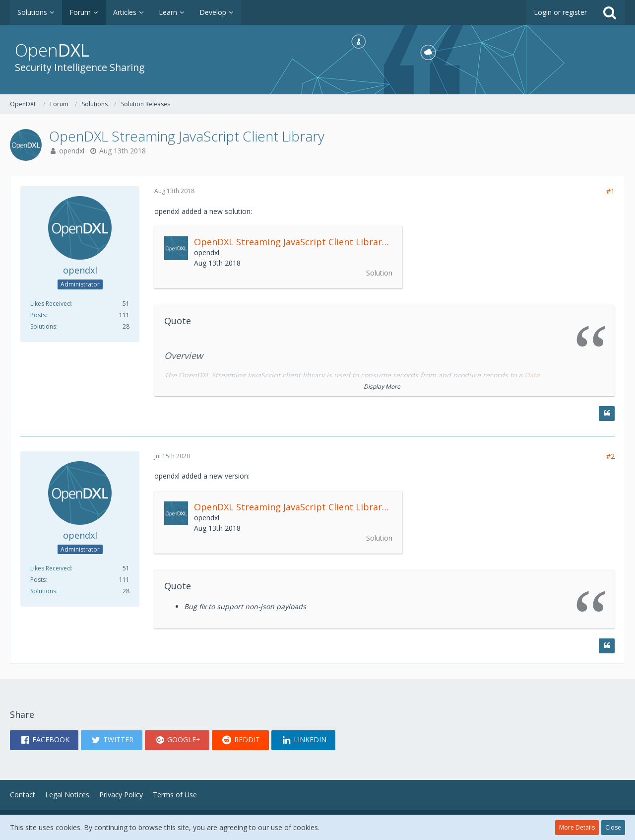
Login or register (560, 12)
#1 (610, 191)
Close (613, 827)
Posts (38, 315)
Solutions (43, 326)
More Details (577, 827)
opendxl (72, 151)
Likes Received (51, 304)
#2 (610, 456)
